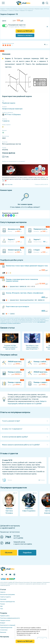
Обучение (9, 553)
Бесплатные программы (8, 595)
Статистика (4, 630)
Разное (3, 604)
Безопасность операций (8, 625)
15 (3, 133)
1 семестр (6, 121)
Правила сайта (5, 616)
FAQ (1, 606)
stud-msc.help (7, 184)
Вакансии (3, 632)
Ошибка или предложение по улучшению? (14, 161)
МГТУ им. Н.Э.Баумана (11, 115)
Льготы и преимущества (8, 602)
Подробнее (27, 553)
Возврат (3, 623)
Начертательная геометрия (12, 109)
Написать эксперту (25, 35)
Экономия (3, 599)
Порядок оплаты (5, 620)
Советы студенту (5, 597)
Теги (2, 609)
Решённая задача (9, 103)
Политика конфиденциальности (10, 618)
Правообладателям (6, 628)
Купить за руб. (25, 31)
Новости (3, 592)
